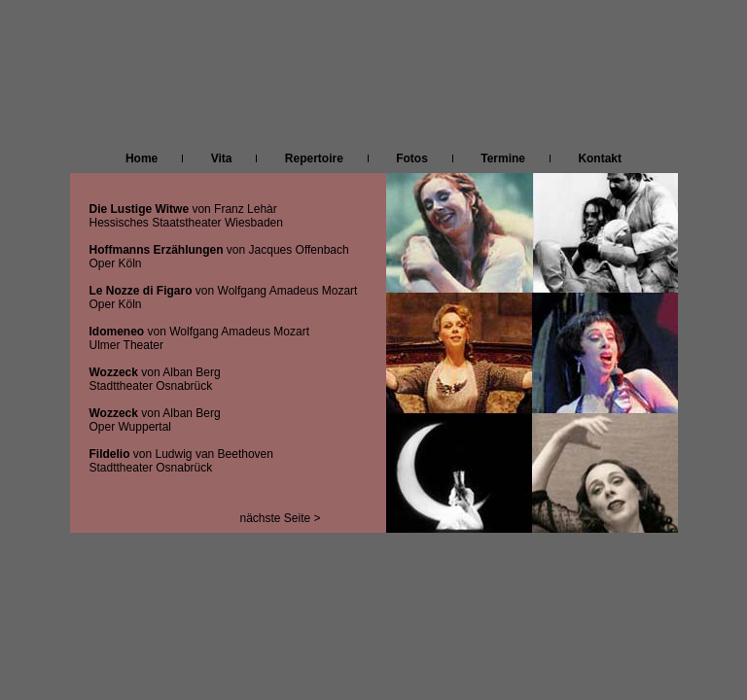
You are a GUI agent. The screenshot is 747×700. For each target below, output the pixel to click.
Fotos (412, 158)
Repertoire (314, 158)
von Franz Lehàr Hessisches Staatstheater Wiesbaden (186, 216)
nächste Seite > (281, 518)
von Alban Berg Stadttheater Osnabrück (155, 379)
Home (151, 158)
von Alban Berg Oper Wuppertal (155, 420)
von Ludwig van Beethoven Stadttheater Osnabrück (181, 461)
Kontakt (595, 158)
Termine (492, 158)
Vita (219, 158)
